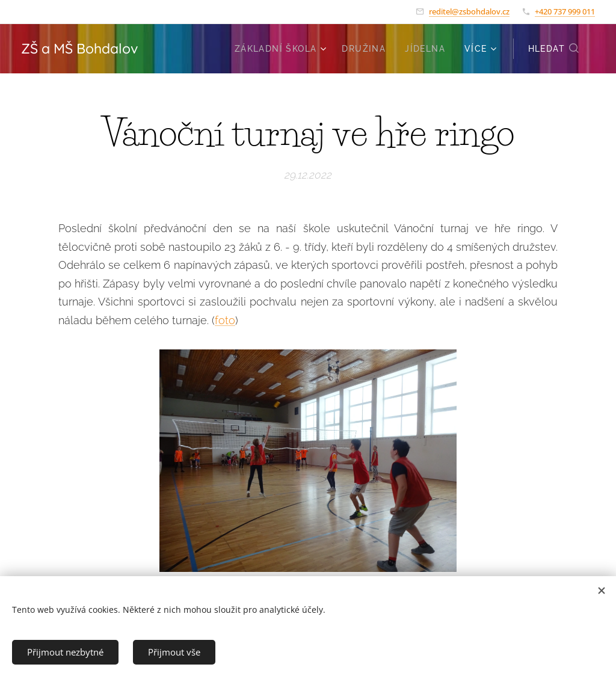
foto (225, 320)
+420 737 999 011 (565, 11)
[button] (554, 49)
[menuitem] (282, 49)
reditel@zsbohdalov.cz (469, 11)
